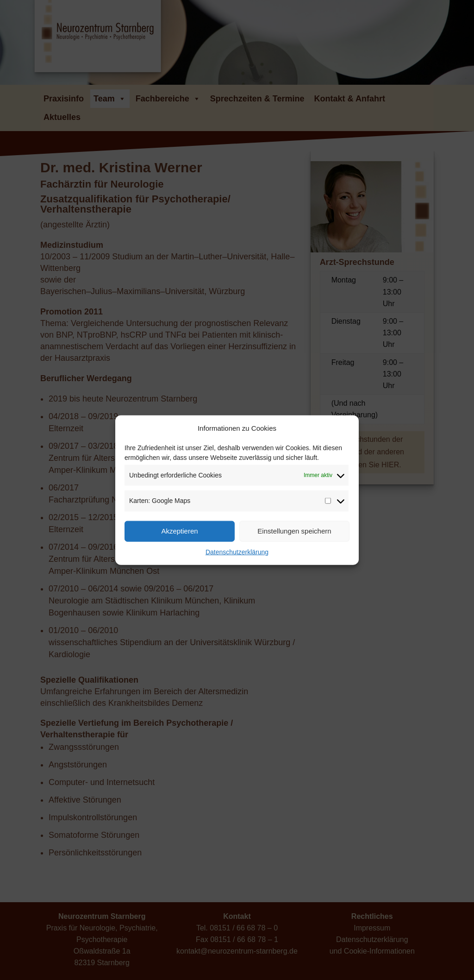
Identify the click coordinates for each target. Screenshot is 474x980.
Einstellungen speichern (294, 531)
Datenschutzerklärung (237, 552)
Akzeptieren (179, 531)
